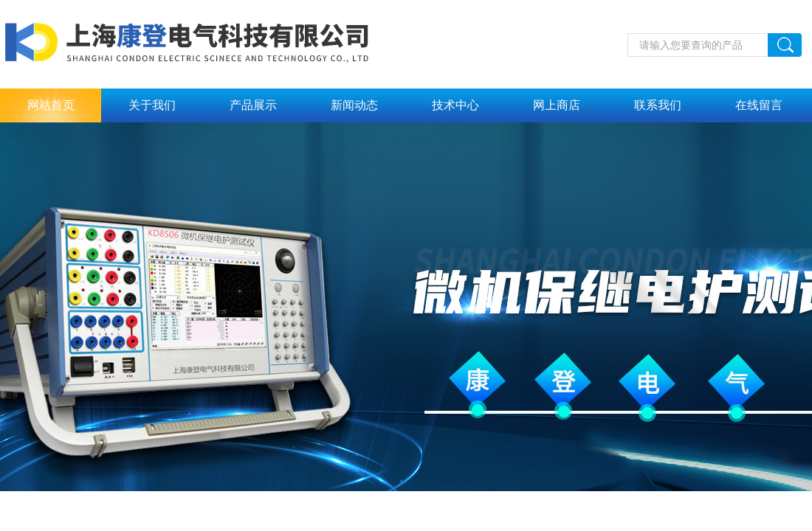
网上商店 (557, 105)
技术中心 (455, 105)
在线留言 (759, 105)
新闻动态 (354, 105)
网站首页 (51, 105)
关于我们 (152, 105)
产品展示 (253, 105)
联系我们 (658, 105)
